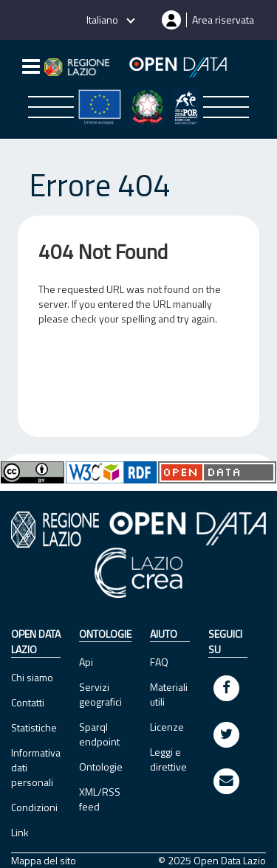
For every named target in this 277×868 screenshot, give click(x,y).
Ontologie (101, 767)
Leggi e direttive (168, 759)
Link (20, 832)
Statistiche (34, 727)
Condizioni (34, 807)
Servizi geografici (100, 694)
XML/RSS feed (100, 799)
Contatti (28, 702)
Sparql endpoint (99, 734)
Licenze (167, 727)
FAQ (159, 662)
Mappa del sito (44, 861)
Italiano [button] (103, 20)
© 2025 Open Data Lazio (212, 861)
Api (86, 662)
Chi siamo (32, 677)
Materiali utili (169, 694)
